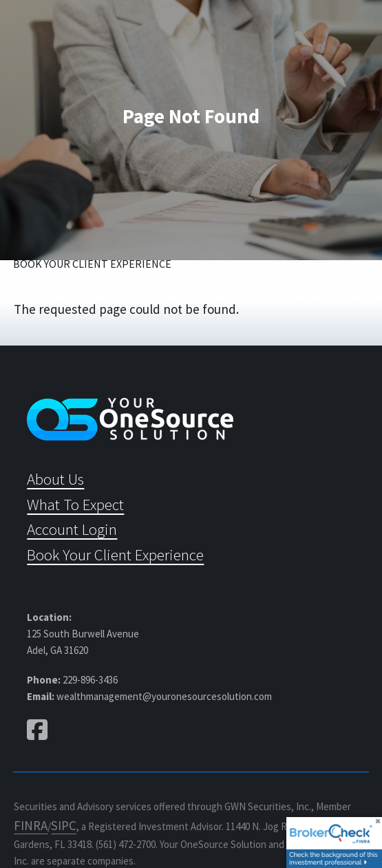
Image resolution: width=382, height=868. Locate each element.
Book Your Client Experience (92, 264)
